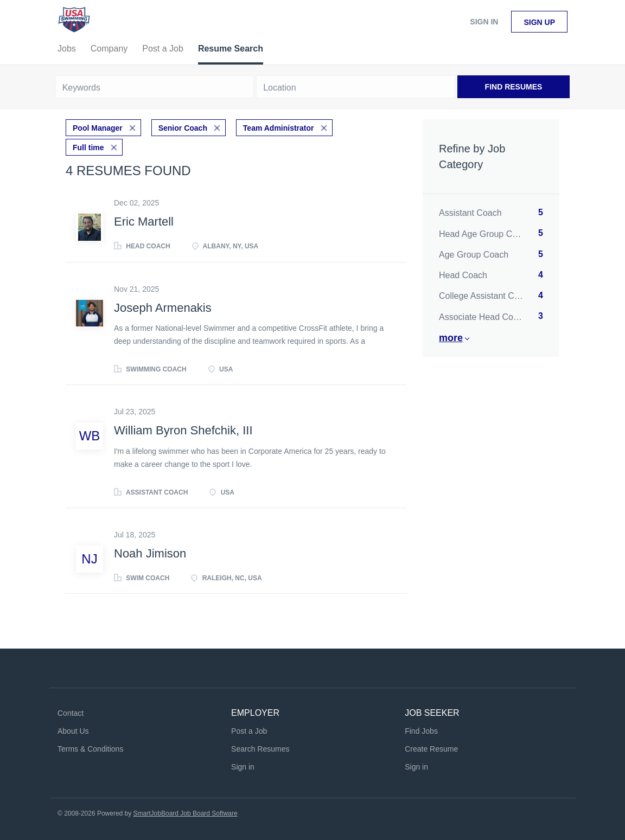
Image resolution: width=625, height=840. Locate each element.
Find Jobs (421, 731)
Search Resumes (260, 749)
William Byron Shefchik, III (183, 430)
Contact (71, 713)
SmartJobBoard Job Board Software (186, 813)
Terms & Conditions (90, 749)
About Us (73, 731)
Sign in (484, 22)
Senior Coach (183, 128)
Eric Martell (144, 222)
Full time (88, 148)
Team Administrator (279, 128)
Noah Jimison (150, 553)
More (451, 338)
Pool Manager (98, 128)
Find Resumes (514, 87)
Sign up (539, 22)
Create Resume (431, 749)
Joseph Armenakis (163, 308)
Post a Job (249, 731)
